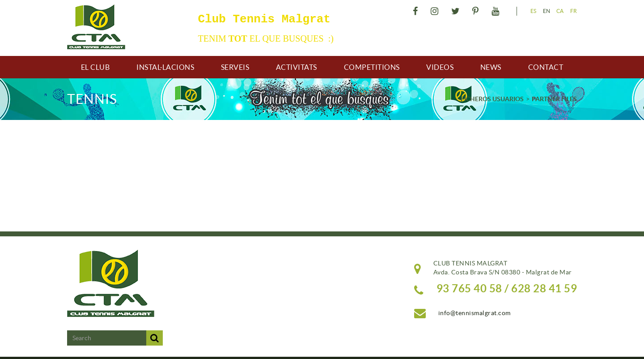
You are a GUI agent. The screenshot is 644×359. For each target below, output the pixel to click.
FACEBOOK (417, 11)
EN (547, 11)
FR (574, 11)
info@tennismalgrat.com (475, 313)
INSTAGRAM (436, 11)
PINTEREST (477, 11)
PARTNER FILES (554, 99)
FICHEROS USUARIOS (492, 99)
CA (560, 11)
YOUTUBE (497, 11)
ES (534, 11)
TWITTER (457, 11)
